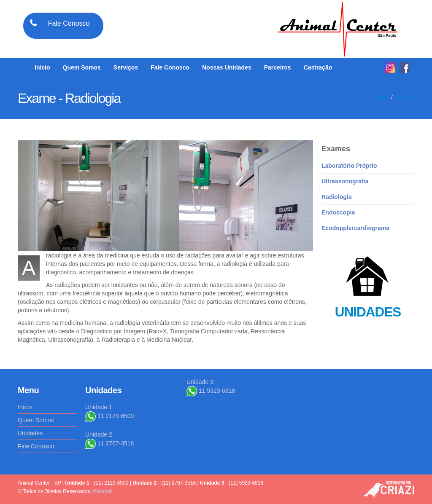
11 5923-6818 (211, 391)
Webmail (103, 491)
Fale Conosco (170, 67)
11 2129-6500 (109, 416)
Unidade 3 (200, 382)
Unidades (30, 433)
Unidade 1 (99, 407)
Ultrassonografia (345, 181)
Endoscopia (338, 212)
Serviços (126, 67)
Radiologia (337, 197)
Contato (405, 97)
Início (42, 67)
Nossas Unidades (227, 67)
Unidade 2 (99, 434)
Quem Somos (82, 67)
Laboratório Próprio (349, 166)
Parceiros (278, 67)
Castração (318, 67)
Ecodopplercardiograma (355, 228)
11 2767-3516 (109, 443)
